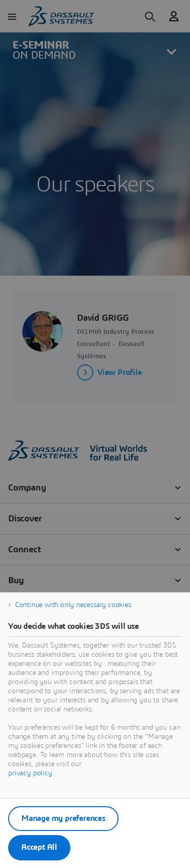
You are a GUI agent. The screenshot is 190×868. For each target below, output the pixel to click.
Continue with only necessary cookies (73, 605)
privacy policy (30, 773)
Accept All (39, 847)
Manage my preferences (63, 818)
